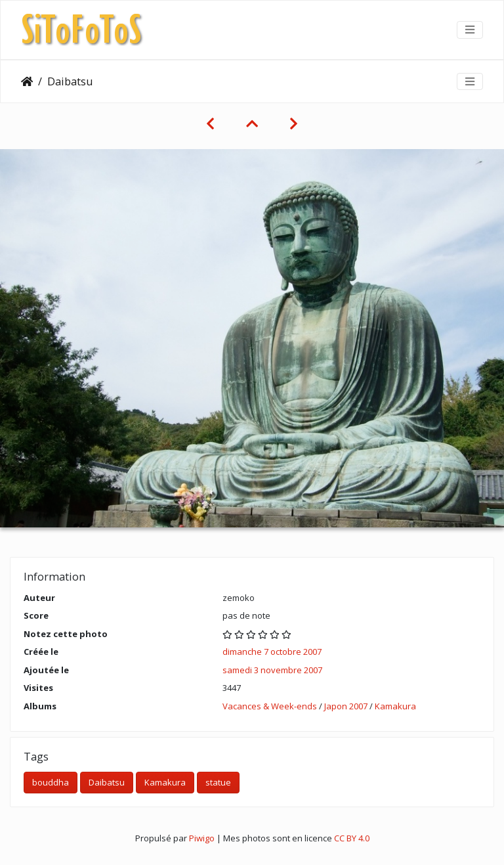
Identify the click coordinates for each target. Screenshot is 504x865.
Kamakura (395, 706)
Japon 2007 (346, 706)
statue (218, 782)
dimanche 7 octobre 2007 (272, 652)
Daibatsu (107, 782)
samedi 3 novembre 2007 (272, 670)
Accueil (27, 81)
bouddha (51, 782)
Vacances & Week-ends (270, 706)
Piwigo (202, 838)
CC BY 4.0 (352, 838)
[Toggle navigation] (470, 30)
